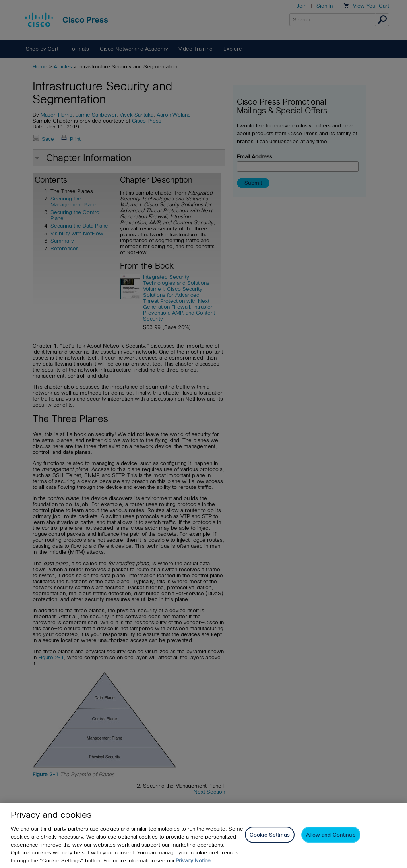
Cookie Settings (270, 835)
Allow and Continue (331, 835)
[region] (203, 835)
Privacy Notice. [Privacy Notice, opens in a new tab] (194, 861)
